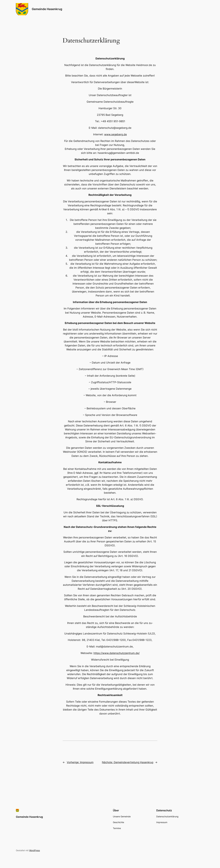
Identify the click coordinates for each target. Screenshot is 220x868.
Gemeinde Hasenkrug (47, 9)
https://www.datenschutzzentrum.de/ (117, 653)
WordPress (35, 850)
